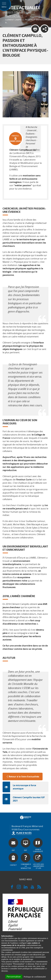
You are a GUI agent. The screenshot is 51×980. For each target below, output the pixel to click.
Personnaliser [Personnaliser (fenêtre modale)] (14, 977)
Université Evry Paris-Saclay (17, 12)
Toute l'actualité (14, 16)
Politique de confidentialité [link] (35, 977)
